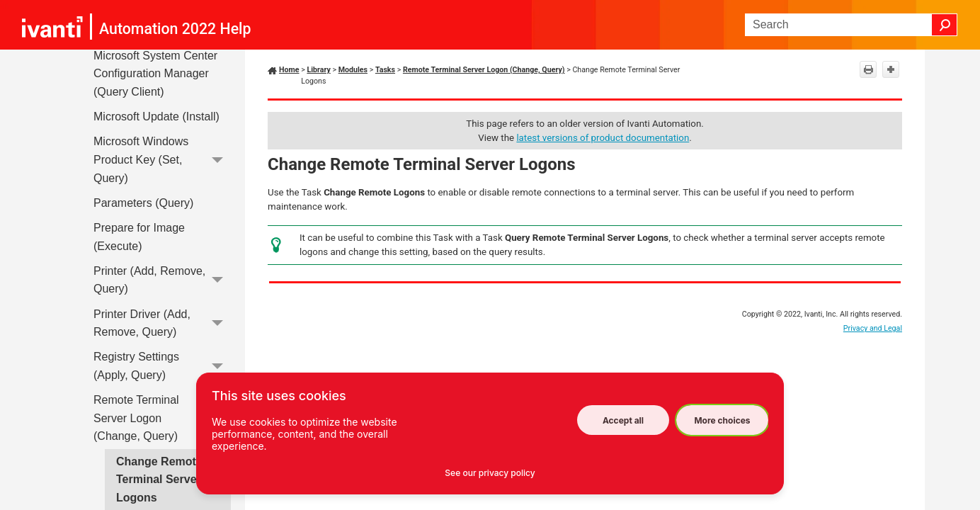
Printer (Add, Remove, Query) (162, 280)
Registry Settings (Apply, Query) (162, 367)
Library (318, 70)
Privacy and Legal (873, 328)
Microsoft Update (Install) (156, 117)
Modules (353, 70)
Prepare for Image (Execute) (139, 237)
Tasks (385, 70)
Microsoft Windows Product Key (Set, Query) (162, 160)
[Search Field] (851, 25)
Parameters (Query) (143, 203)
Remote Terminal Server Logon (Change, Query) (162, 418)
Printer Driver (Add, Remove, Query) (162, 323)
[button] (945, 25)
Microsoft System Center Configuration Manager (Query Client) (155, 74)
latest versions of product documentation (603, 138)
